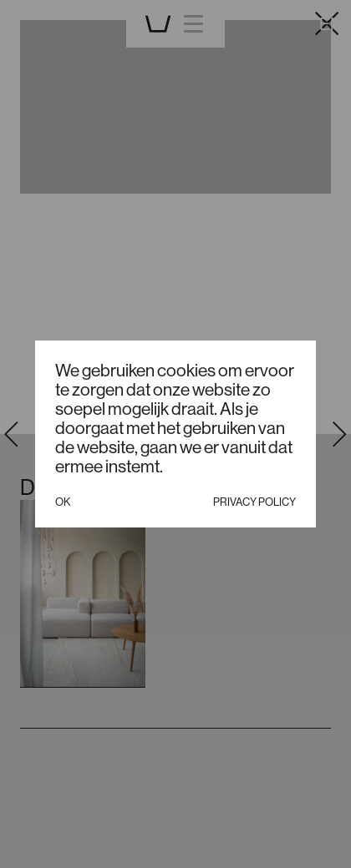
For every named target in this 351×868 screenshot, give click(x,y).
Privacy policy (254, 502)
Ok (63, 502)
